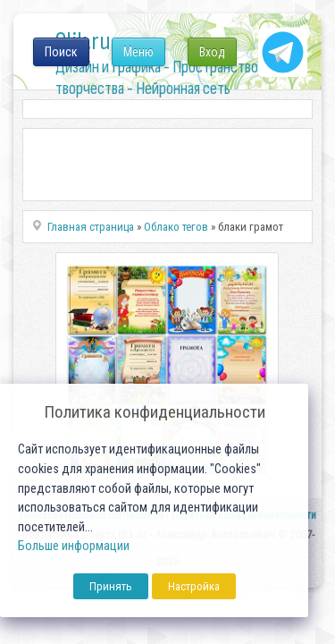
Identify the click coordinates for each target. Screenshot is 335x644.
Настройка (194, 586)
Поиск (61, 52)
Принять (111, 586)
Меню (138, 52)
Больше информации (74, 546)
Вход (212, 52)
